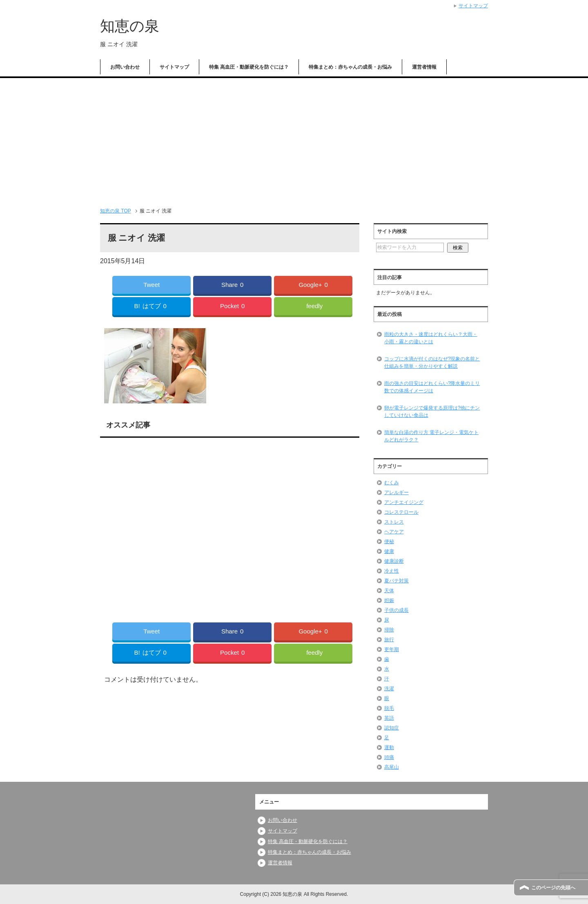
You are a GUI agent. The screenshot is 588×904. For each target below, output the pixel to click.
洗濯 (389, 689)
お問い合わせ (125, 67)
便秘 (389, 542)
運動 (389, 747)
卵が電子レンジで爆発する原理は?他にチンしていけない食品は (432, 412)
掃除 (389, 630)
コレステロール (401, 512)
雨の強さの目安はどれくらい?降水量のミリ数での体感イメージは (432, 387)
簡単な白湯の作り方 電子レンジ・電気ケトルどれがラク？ (431, 436)
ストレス (394, 522)
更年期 (392, 649)
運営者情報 (424, 67)
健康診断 (394, 561)
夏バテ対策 (396, 581)
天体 (389, 591)
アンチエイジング (404, 502)
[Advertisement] (294, 139)
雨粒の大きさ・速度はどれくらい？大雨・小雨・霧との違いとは (431, 338)
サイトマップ (174, 67)
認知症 (392, 728)
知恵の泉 (130, 26)
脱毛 (389, 708)
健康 (389, 551)
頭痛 (389, 757)
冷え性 (392, 571)
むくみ (392, 483)
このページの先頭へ (553, 888)
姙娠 (389, 600)
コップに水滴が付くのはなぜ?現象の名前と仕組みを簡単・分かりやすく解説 (432, 362)
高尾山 (392, 767)
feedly (314, 306)
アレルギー (396, 492)
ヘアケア (394, 532)
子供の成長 (396, 610)
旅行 (389, 640)
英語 (389, 718)
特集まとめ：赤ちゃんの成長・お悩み (350, 67)
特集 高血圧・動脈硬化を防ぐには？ (249, 67)
